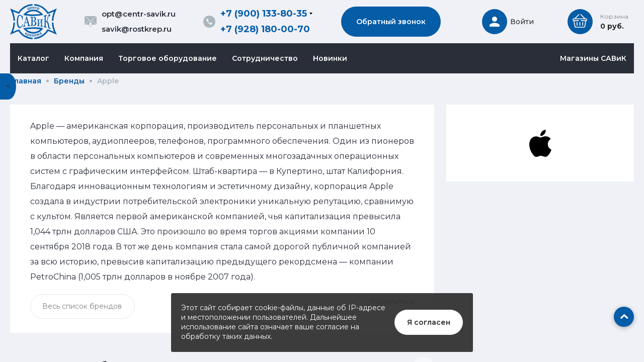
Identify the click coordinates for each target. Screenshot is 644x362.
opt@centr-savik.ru (139, 14)
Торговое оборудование (168, 58)
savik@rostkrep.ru (137, 29)
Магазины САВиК (593, 58)
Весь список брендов (82, 306)
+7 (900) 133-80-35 (264, 14)
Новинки (330, 58)
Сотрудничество (265, 58)
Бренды (69, 81)
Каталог (33, 58)
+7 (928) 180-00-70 (265, 29)
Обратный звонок (391, 22)
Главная (26, 81)
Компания (84, 58)
